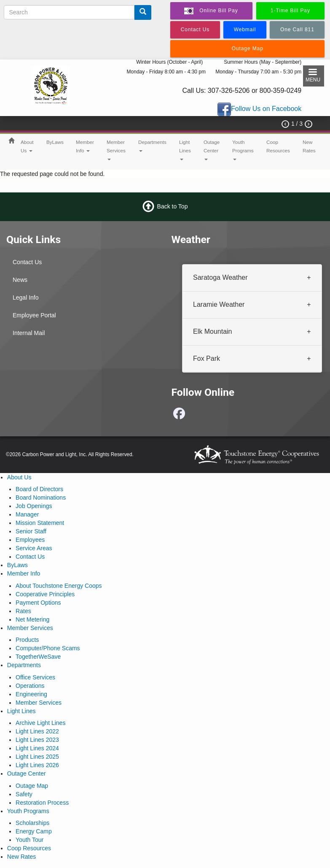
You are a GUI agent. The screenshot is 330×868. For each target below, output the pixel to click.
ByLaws (55, 142)
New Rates (309, 146)
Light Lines (185, 150)
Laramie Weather (219, 304)
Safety (24, 794)
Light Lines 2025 (37, 757)
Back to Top (173, 206)
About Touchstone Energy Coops (59, 586)
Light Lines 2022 (37, 731)
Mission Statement (40, 523)
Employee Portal (34, 315)
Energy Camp (34, 831)
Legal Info (26, 297)
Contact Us (27, 262)
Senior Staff (31, 531)
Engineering (31, 694)
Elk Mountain (213, 331)
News (20, 280)
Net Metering (32, 619)
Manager (27, 514)
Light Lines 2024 (37, 748)
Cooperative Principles (45, 594)
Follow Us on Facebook (266, 109)
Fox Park (207, 358)
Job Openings (34, 506)
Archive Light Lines (40, 723)
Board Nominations (41, 498)
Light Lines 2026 (37, 765)
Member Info (85, 146)
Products (27, 640)
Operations (30, 686)
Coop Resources (278, 146)
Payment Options (38, 603)
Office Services (35, 677)
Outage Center (212, 150)
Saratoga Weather (220, 277)
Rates (23, 611)
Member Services (116, 150)
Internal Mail (29, 333)
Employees (30, 540)
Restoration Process (42, 803)
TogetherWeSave (38, 657)
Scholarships (32, 823)
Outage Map (32, 786)
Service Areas (34, 548)
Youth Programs (243, 150)
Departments (152, 146)
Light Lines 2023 (37, 740)
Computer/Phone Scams (48, 648)
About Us (27, 146)
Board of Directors (39, 489)
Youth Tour (30, 840)
